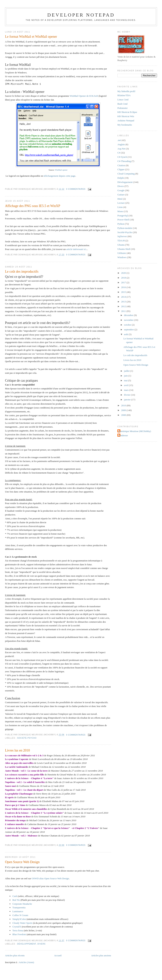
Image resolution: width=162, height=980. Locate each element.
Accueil (58, 955)
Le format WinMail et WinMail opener (31, 37)
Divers (41, 944)
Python (121, 224)
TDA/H (121, 241)
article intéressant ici (76, 249)
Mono (120, 211)
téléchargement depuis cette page (60, 176)
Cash (15, 896)
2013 (124, 302)
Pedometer (123, 108)
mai (126, 380)
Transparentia (19, 907)
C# (119, 153)
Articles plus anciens (101, 955)
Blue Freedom (19, 934)
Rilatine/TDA (124, 95)
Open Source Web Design (22, 862)
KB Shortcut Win (126, 116)
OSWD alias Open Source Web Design (50, 878)
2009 (124, 410)
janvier (128, 400)
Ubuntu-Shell (124, 249)
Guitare (121, 195)
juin (126, 376)
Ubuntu (121, 245)
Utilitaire (122, 253)
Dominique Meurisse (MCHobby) (135, 431)
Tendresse (123, 435)
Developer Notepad (81, 15)
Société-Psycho (27, 738)
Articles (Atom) (26, 962)
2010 (124, 405)
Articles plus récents (15, 955)
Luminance (18, 911)
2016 (124, 287)
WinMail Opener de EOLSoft (84, 96)
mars (127, 390)
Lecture (121, 203)
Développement (27, 944)
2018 (124, 278)
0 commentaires (76, 189)
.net (119, 140)
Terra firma (18, 930)
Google (121, 190)
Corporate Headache (22, 904)
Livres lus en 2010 (17, 750)
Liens (120, 207)
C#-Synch (122, 157)
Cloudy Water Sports (22, 923)
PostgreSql (123, 216)
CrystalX (17, 927)
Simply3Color (19, 919)
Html (120, 199)
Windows (122, 257)
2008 (124, 415)
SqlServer (122, 236)
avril (127, 385)
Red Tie (16, 900)
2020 (124, 273)
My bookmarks (125, 125)
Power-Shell (123, 220)
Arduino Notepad (126, 121)
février (128, 395)
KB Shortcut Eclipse (127, 112)
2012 (124, 306)
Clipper (121, 169)
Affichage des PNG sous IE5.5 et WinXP (33, 206)
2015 (124, 292)
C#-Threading (124, 161)
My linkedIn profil (126, 91)
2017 (124, 282)
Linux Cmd (123, 100)
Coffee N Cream (20, 915)
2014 (124, 297)
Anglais (121, 144)
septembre (129, 330)
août (126, 334)
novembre (129, 320)
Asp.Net (121, 149)
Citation (121, 165)
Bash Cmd (122, 104)
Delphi (121, 178)
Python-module (125, 228)
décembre (129, 315)
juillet (127, 371)
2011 (124, 311)
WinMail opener (61, 170)
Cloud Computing (126, 174)
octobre (128, 325)
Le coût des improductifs (22, 272)
